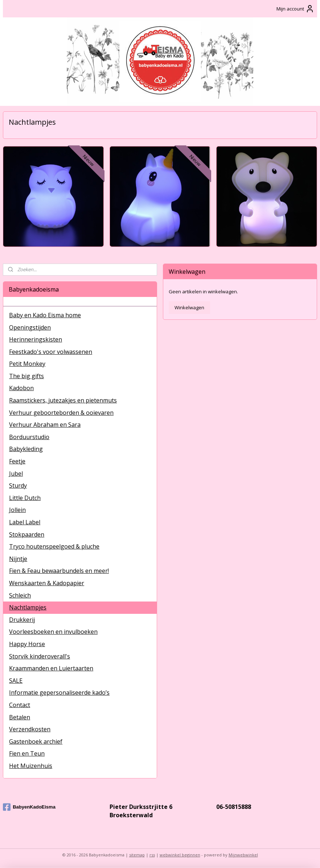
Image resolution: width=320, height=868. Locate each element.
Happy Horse (27, 644)
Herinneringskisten (36, 339)
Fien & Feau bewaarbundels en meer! (59, 571)
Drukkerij (22, 620)
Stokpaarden (27, 534)
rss (152, 855)
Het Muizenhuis (31, 766)
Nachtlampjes (28, 607)
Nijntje (18, 559)
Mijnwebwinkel (243, 855)
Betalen (20, 717)
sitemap (137, 855)
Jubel (16, 474)
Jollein (17, 510)
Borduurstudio (29, 437)
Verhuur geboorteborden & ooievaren (61, 413)
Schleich (20, 595)
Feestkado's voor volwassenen (51, 352)
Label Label (25, 522)
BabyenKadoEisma (29, 807)
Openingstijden (30, 327)
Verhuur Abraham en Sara (45, 425)
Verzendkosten (30, 729)
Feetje (17, 461)
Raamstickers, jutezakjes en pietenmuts (63, 400)
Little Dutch (25, 498)
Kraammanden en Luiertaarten (51, 668)
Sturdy (18, 485)
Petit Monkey (27, 364)
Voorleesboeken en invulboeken (53, 632)
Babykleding (26, 449)
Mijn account (295, 9)
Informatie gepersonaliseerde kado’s (59, 693)
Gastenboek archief (36, 741)
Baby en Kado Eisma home (45, 315)
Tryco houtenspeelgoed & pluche (54, 546)
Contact (20, 705)
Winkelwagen (189, 307)
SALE (16, 681)
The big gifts (26, 376)
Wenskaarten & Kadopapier (47, 583)
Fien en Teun (27, 753)
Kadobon (21, 388)
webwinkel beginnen (180, 855)
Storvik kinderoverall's (40, 656)
